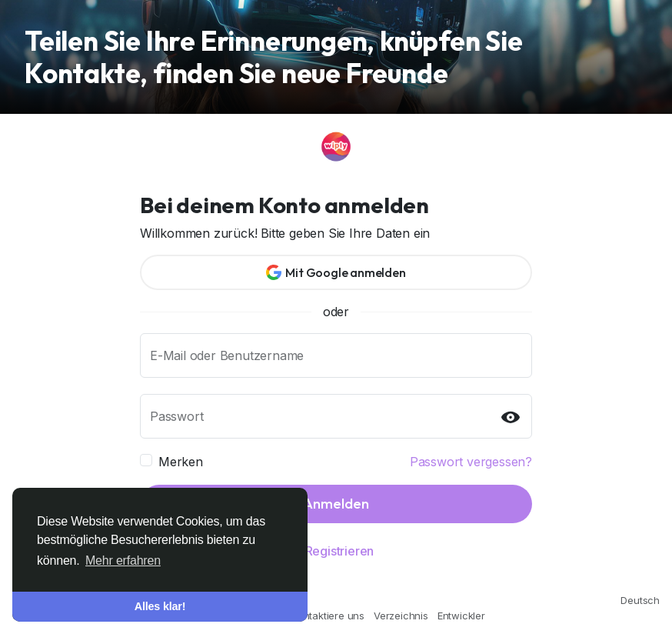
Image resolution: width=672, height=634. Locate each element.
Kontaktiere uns (328, 616)
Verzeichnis (401, 616)
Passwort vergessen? (471, 462)
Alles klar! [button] (160, 606)
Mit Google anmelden (336, 272)
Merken (181, 462)
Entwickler (461, 616)
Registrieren (340, 551)
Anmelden (336, 504)
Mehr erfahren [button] (123, 561)
